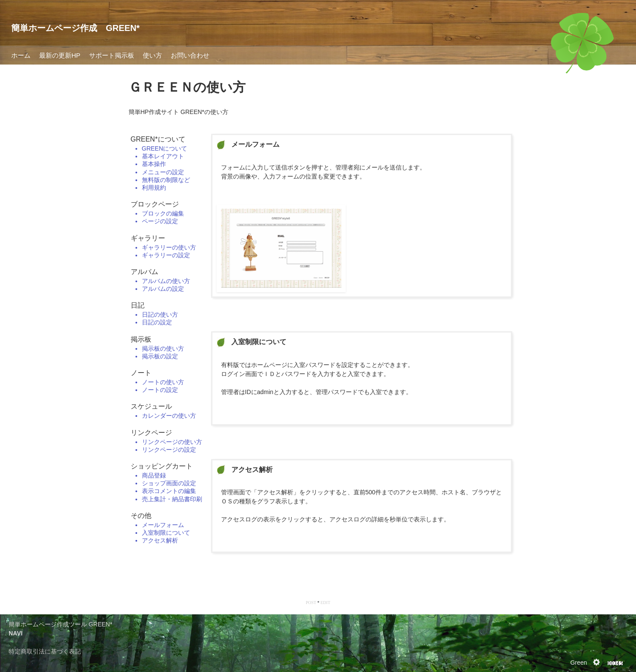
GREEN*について (158, 139)
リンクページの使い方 (172, 442)
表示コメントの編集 (169, 491)
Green (579, 663)
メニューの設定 (163, 172)
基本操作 (154, 164)
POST (311, 603)
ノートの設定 (160, 390)
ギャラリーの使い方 (169, 247)
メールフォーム (163, 525)
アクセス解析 (160, 540)
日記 (138, 305)
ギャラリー (148, 238)
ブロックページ (155, 204)
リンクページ (151, 433)
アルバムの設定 (163, 289)
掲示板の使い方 (163, 348)
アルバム (144, 272)
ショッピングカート (162, 466)
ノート (141, 373)
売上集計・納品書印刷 (172, 499)
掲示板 (141, 339)
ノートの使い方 (163, 382)
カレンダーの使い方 (169, 416)
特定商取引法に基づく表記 (45, 651)
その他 (141, 516)
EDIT (325, 603)
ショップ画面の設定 (169, 483)
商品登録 (154, 475)
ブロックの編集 (163, 213)
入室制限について (166, 533)
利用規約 (154, 188)
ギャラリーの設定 (166, 255)
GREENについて (165, 148)
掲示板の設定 (160, 356)
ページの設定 (160, 221)
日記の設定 (157, 322)
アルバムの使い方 (166, 281)
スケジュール (151, 406)
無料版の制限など (166, 180)
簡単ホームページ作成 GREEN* (75, 28)
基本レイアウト (163, 156)
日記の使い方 (160, 314)
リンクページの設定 (169, 450)
